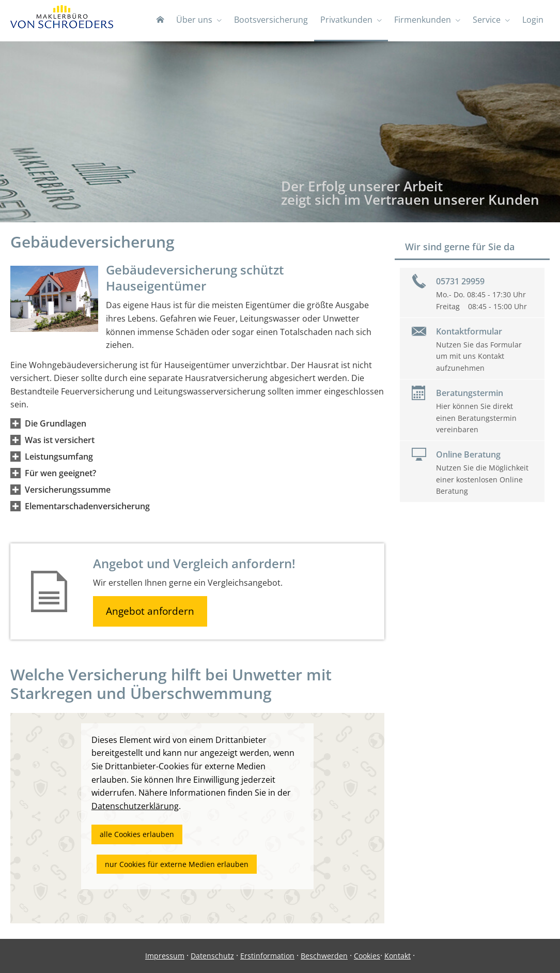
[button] (56, 423)
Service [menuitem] (487, 20)
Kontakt (398, 956)
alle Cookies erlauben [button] (137, 834)
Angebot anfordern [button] (150, 611)
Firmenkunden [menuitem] (423, 20)
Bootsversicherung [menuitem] (271, 20)
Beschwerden (324, 956)
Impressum (165, 956)
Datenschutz (212, 956)
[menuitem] (160, 21)
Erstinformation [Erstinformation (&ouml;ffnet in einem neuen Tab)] (267, 956)
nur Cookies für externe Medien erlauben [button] (177, 864)
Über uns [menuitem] (194, 20)
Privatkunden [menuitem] (346, 20)
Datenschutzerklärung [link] (135, 806)
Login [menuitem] (533, 20)
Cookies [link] (367, 956)
